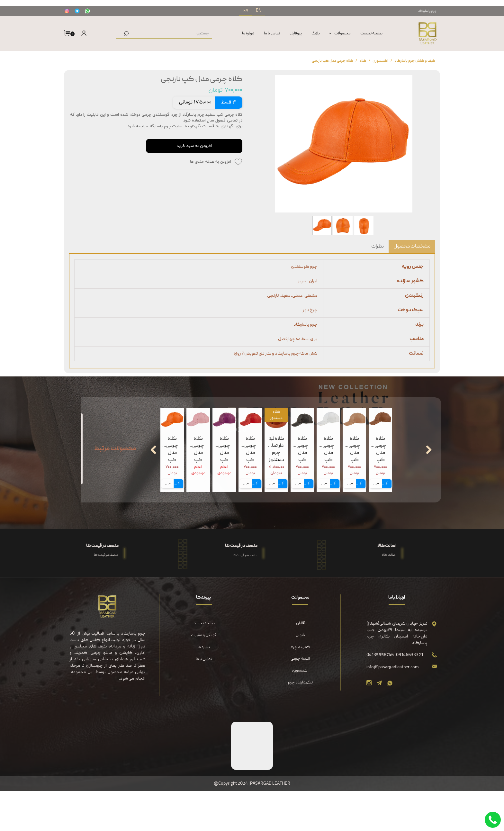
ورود (82, 34)
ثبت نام (83, 48)
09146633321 (410, 695)
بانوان (300, 675)
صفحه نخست (371, 34)
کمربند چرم (300, 687)
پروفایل (296, 34)
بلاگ (316, 34)
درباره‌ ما (248, 34)
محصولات (342, 34)
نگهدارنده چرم (300, 722)
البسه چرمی (300, 699)
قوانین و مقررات (204, 675)
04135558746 (380, 695)
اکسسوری (300, 711)
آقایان (300, 663)
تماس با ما (272, 34)
